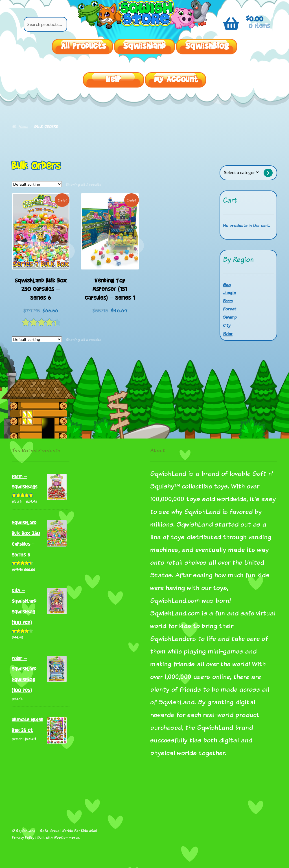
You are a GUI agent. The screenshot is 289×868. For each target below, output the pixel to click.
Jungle (229, 293)
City (227, 325)
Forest (230, 309)
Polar (228, 333)
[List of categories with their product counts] (241, 172)
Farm (228, 301)
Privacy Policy (23, 837)
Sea (227, 285)
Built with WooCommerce (58, 837)
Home (23, 126)
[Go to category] (268, 173)
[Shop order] (37, 184)
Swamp (230, 317)
